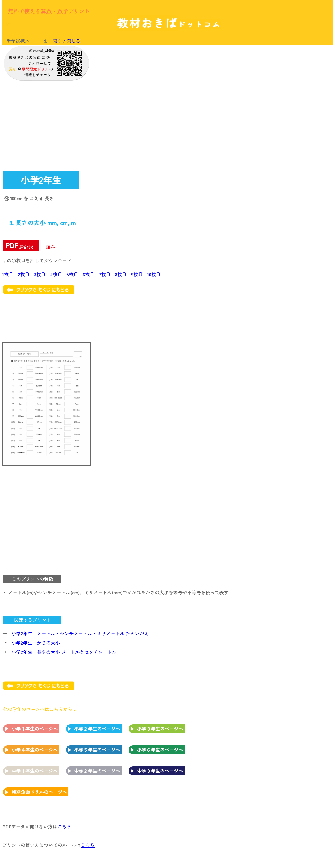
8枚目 (121, 274)
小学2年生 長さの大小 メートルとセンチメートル (64, 652)
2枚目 (24, 274)
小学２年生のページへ (97, 729)
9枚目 (137, 274)
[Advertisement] (284, 84)
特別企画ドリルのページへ (39, 792)
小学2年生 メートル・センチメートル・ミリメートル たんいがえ (80, 633)
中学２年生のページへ (97, 771)
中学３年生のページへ (160, 771)
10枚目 (154, 274)
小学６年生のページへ (160, 750)
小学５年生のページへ (97, 750)
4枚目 (56, 274)
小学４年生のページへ (35, 750)
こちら (64, 826)
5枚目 (72, 274)
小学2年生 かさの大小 (36, 643)
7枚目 (105, 274)
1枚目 (8, 274)
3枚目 (40, 274)
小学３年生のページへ (160, 729)
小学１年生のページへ (35, 729)
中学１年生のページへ (35, 771)
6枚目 (89, 274)
